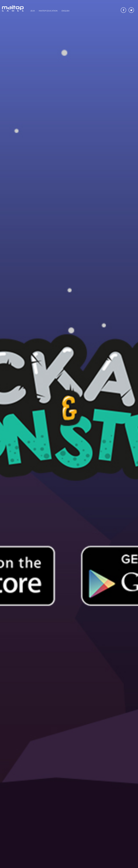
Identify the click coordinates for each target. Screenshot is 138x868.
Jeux (33, 11)
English (65, 11)
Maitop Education (48, 11)
